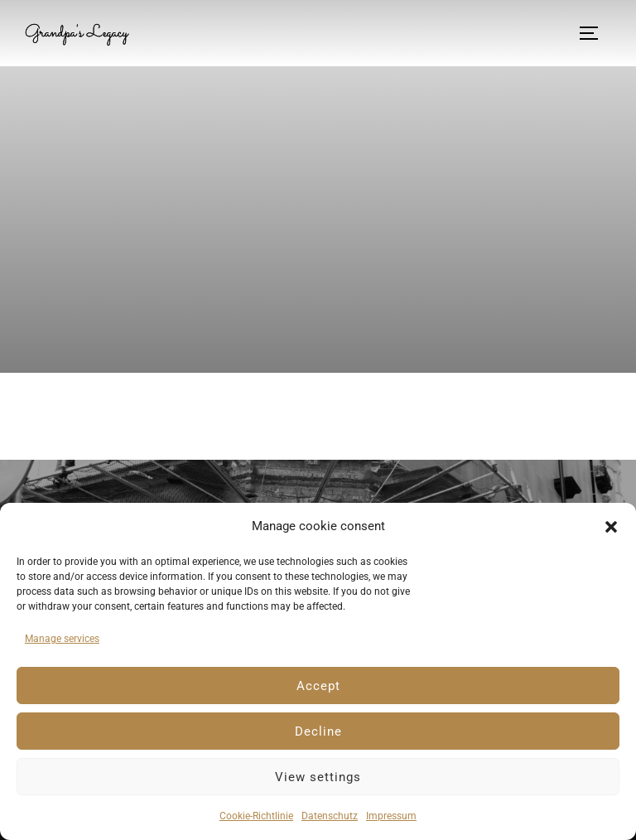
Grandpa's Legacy (81, 33)
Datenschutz (330, 816)
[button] (611, 527)
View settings (318, 777)
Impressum (391, 816)
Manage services (62, 639)
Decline (318, 731)
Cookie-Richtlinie (256, 816)
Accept (318, 686)
